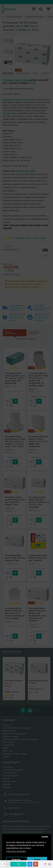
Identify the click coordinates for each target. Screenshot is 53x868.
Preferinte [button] (16, 859)
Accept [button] (37, 859)
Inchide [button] (45, 837)
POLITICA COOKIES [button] (16, 851)
